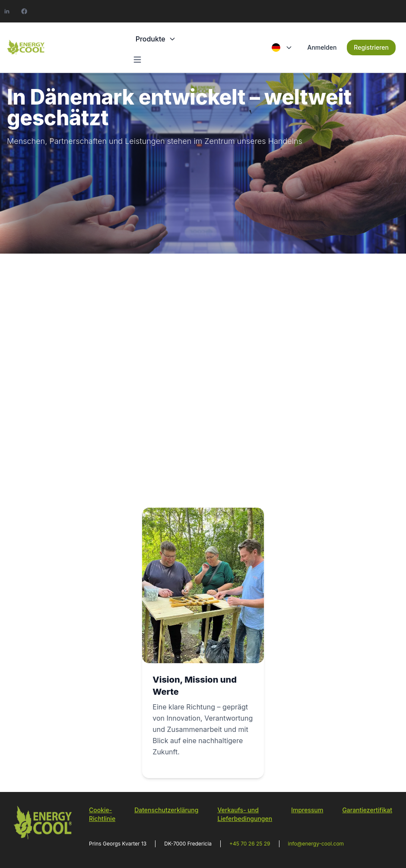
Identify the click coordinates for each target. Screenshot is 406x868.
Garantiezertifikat (367, 810)
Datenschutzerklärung (166, 810)
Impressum (307, 810)
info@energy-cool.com (316, 844)
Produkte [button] (156, 39)
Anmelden (322, 47)
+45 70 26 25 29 (250, 844)
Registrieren (371, 47)
